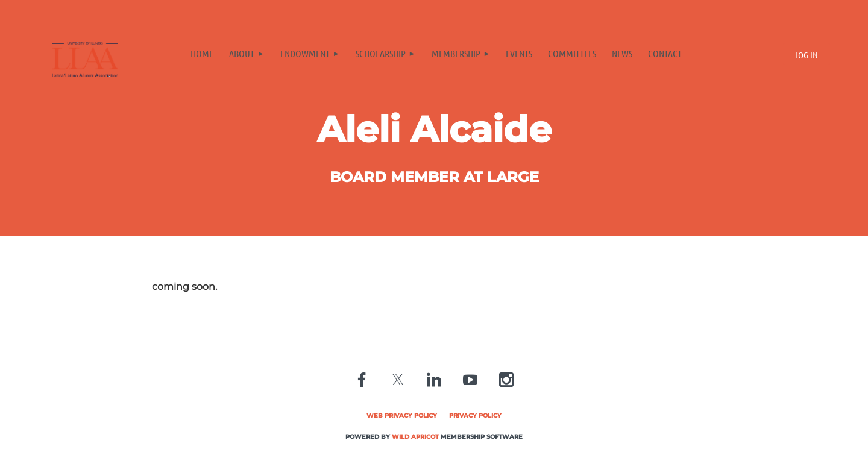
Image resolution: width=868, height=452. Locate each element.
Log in (807, 55)
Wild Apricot (415, 437)
